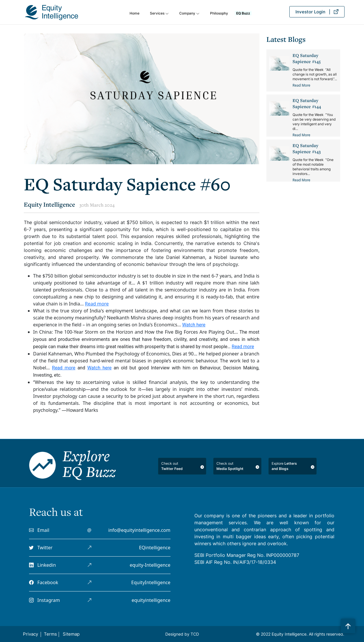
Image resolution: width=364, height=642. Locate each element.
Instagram (44, 600)
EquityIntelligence (151, 582)
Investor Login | (317, 12)
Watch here (194, 325)
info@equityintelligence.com (139, 530)
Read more (97, 304)
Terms (50, 634)
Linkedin (42, 565)
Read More (301, 85)
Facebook (44, 582)
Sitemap (71, 634)
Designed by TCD (182, 634)
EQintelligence (155, 548)
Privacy (31, 634)
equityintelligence (151, 600)
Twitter (41, 548)
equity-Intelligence (150, 565)
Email (39, 530)
